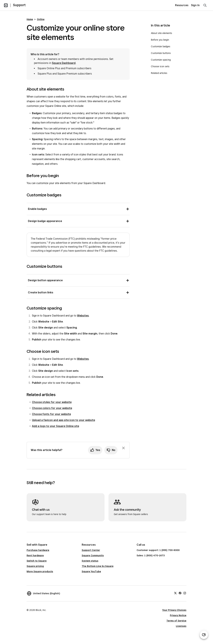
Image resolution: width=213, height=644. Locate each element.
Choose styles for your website (52, 402)
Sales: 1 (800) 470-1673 (151, 555)
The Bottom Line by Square (98, 566)
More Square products (40, 571)
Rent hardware (35, 555)
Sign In (195, 5)
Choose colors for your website (52, 408)
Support (19, 5)
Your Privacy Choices (174, 610)
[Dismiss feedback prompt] (123, 448)
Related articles (159, 73)
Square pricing (35, 566)
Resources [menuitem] (182, 5)
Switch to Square (37, 561)
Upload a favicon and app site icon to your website (63, 420)
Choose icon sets (160, 66)
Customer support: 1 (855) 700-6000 (158, 550)
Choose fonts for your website (51, 414)
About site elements (161, 33)
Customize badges (161, 46)
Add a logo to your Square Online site (55, 426)
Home (30, 19)
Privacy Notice (178, 615)
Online (41, 19)
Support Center (91, 550)
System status (90, 561)
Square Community (93, 555)
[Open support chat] (204, 635)
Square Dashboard (64, 63)
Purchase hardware (38, 550)
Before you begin (160, 40)
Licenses (181, 626)
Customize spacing (161, 60)
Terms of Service (176, 621)
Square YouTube (91, 571)
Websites (83, 316)
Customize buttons (161, 53)
